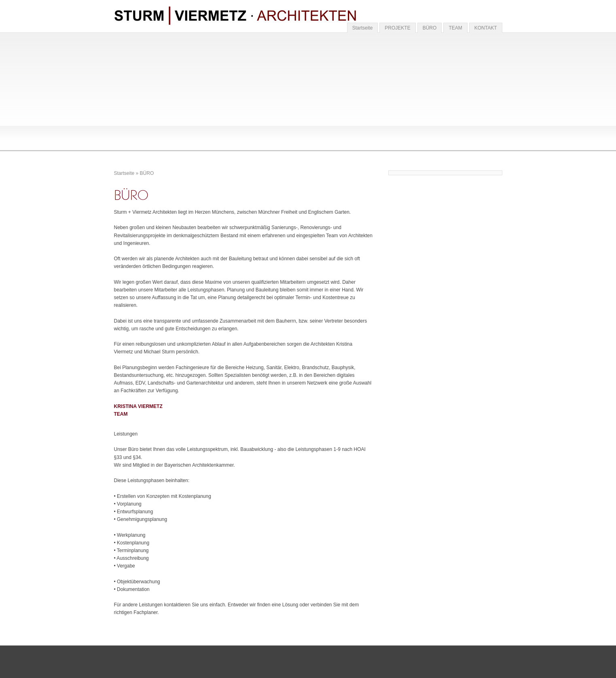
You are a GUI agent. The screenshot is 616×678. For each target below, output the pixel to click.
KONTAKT (486, 28)
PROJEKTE (397, 28)
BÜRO (430, 28)
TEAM (455, 28)
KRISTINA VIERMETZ (138, 406)
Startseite (363, 28)
